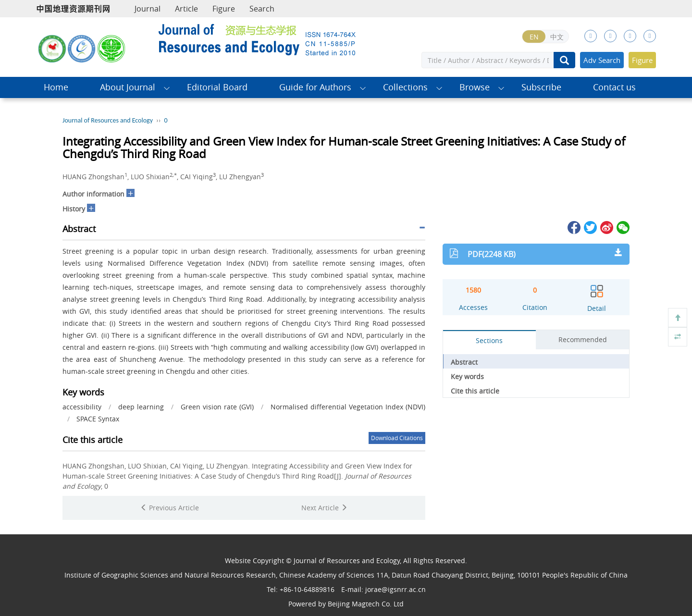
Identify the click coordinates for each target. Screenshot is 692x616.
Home (56, 87)
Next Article (324, 508)
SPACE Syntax (98, 419)
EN (534, 37)
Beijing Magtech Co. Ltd (366, 604)
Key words (467, 376)
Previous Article (170, 508)
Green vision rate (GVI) (217, 407)
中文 (557, 37)
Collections (405, 87)
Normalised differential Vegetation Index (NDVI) (348, 407)
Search (262, 9)
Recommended (583, 339)
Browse (475, 87)
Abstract (464, 362)
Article (186, 9)
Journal (148, 9)
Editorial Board (217, 87)
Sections (489, 340)
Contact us (614, 87)
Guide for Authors (315, 87)
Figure (224, 9)
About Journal (128, 87)
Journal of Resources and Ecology (108, 120)
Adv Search (602, 60)
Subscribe (541, 87)
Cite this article (475, 391)
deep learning (141, 407)
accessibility (82, 407)
